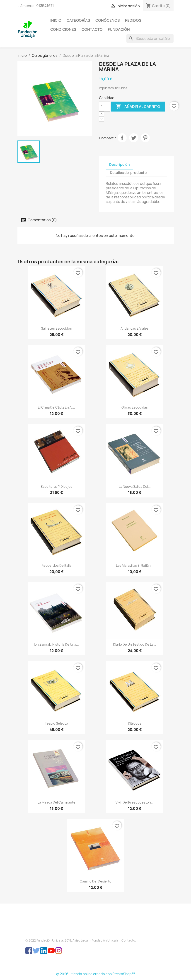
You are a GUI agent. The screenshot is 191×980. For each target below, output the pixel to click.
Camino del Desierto (96, 881)
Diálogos (135, 723)
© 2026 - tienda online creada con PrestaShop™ (95, 974)
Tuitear (134, 138)
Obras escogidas (135, 407)
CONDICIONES (63, 29)
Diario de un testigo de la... (135, 644)
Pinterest (145, 138)
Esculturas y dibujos (57, 486)
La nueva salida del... (135, 486)
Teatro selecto (56, 723)
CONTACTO (92, 29)
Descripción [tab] (120, 165)
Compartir (122, 138)
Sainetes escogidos (56, 328)
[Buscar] (150, 38)
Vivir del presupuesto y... (135, 802)
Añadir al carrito (138, 107)
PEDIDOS (133, 20)
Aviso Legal (81, 940)
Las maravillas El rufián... (135, 565)
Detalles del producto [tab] (128, 173)
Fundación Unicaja (105, 940)
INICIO (56, 20)
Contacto (128, 940)
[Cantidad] (104, 107)
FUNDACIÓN (119, 29)
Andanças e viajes (135, 328)
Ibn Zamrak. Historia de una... (56, 644)
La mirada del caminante (57, 802)
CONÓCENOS (108, 20)
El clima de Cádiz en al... (56, 407)
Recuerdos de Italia (56, 565)
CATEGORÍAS (78, 20)
